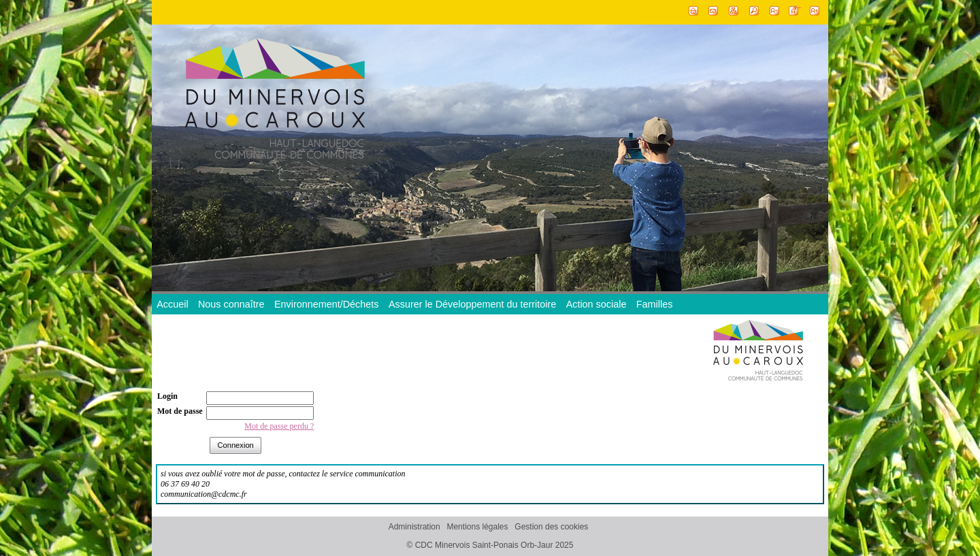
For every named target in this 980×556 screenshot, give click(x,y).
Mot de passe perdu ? (279, 426)
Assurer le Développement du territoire (472, 304)
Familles (655, 304)
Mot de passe (180, 411)
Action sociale (597, 304)
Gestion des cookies (551, 527)
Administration (414, 527)
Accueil (172, 304)
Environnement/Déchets (327, 304)
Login (167, 396)
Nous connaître (231, 304)
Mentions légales (477, 527)
